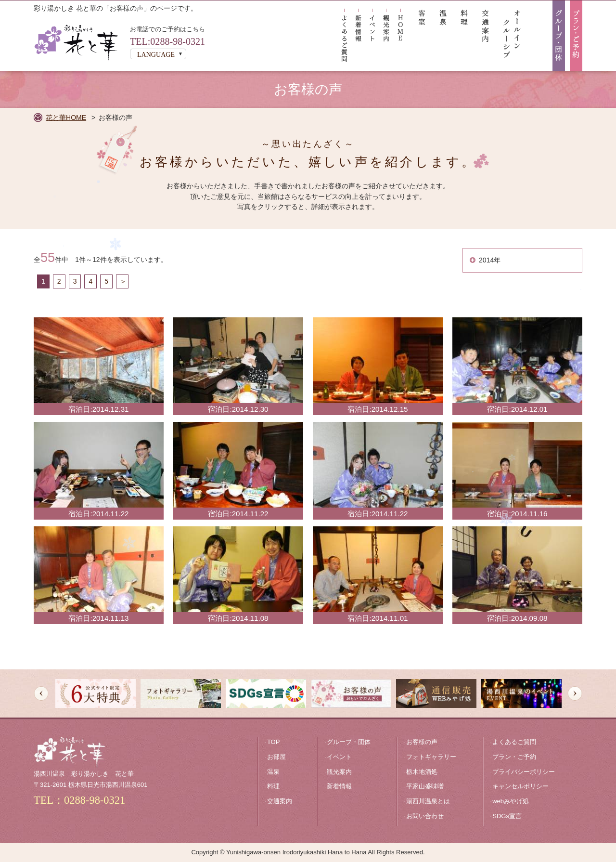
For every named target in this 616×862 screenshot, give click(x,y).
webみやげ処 (511, 801)
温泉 (273, 772)
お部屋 (276, 757)
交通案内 (280, 801)
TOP (274, 742)
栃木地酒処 (422, 772)
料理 (273, 786)
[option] (96, 693)
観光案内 (339, 772)
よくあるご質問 (514, 742)
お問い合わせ (425, 816)
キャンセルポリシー (520, 786)
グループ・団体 (349, 742)
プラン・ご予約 (514, 757)
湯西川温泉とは (428, 801)
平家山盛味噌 (425, 786)
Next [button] (575, 694)
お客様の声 (422, 742)
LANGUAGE (156, 54)
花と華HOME (66, 118)
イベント (339, 757)
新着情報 (339, 786)
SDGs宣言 (507, 816)
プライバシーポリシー (524, 772)
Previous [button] (41, 694)
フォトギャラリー (431, 757)
